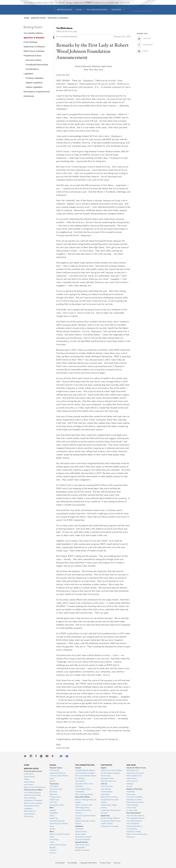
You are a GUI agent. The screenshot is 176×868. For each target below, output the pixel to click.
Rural (52, 826)
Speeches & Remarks (58, 18)
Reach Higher (81, 834)
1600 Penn (116, 10)
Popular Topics (56, 768)
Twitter (145, 38)
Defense (53, 810)
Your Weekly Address (33, 33)
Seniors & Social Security (60, 834)
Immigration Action (57, 805)
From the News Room (33, 771)
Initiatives (79, 826)
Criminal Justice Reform (59, 776)
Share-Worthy (29, 777)
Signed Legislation (34, 83)
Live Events (28, 784)
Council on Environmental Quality (85, 817)
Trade (52, 842)
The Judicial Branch (134, 821)
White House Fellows (109, 797)
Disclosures (29, 96)
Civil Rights (54, 786)
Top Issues (54, 784)
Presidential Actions (32, 56)
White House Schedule (34, 51)
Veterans (53, 850)
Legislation (28, 74)
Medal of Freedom (82, 850)
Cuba (52, 778)
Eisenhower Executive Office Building (135, 804)
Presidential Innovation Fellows (110, 801)
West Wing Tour (133, 770)
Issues (79, 10)
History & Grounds (134, 789)
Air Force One (132, 810)
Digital (103, 768)
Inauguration (80, 847)
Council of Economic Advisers (83, 812)
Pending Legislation (35, 78)
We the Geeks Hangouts (110, 773)
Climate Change (56, 789)
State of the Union (82, 845)
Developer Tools (107, 778)
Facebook (145, 44)
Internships (105, 794)
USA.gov (117, 863)
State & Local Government (137, 834)
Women (53, 853)
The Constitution (133, 823)
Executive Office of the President (84, 785)
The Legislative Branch (135, 818)
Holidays (130, 784)
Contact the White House (111, 821)
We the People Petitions (110, 818)
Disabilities (54, 813)
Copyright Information (88, 863)
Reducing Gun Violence (59, 823)
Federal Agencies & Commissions (134, 828)
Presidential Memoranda (37, 65)
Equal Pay (54, 818)
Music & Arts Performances (35, 787)
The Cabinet (80, 781)
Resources (131, 837)
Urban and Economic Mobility (58, 846)
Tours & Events (107, 786)
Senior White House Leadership (83, 790)
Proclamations (32, 69)
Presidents (131, 792)
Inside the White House (136, 768)
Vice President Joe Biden (85, 773)
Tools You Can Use (108, 781)
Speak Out (105, 816)
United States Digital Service (109, 806)
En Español (60, 863)
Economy (53, 792)
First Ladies (131, 794)
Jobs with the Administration (106, 790)
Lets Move (79, 829)
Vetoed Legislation (34, 87)
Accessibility (72, 863)
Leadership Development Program (111, 812)
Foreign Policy (55, 797)
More (52, 808)
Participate (107, 765)
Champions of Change (110, 826)
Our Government (133, 813)
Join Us (104, 784)
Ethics (52, 816)
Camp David (131, 808)
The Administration (97, 10)
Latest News (29, 774)
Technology (54, 839)
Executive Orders (34, 60)
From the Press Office (33, 790)
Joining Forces (81, 832)
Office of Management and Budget (86, 801)
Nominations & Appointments (37, 92)
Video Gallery (29, 782)
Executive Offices (83, 797)
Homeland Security (57, 821)
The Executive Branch (135, 816)
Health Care (54, 800)
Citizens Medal (107, 823)
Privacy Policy (105, 863)
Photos (27, 779)
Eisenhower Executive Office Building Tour (135, 774)
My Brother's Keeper (83, 837)
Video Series (131, 778)
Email (145, 50)
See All (52, 781)
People (78, 768)
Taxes (52, 837)
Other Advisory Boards (84, 794)
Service (52, 829)
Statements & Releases (34, 47)
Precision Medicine (83, 839)
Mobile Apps (106, 776)
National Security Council (85, 821)
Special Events (82, 842)
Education (54, 794)
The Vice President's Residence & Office (135, 798)
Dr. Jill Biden (80, 778)
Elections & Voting (134, 832)
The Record (54, 770)
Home (27, 18)
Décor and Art (132, 781)
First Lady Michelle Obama (86, 776)
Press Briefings (30, 42)
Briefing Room (65, 10)
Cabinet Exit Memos (57, 773)
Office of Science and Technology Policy (84, 806)
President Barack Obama (85, 770)
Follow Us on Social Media (111, 770)
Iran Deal (53, 802)
